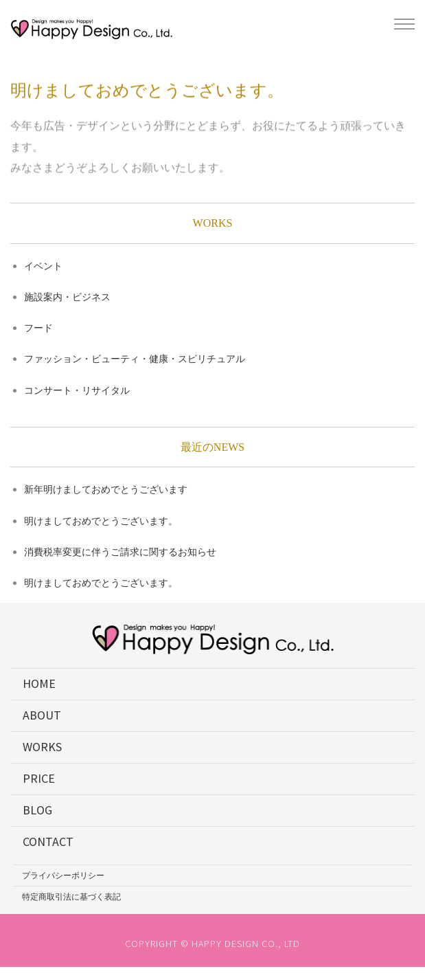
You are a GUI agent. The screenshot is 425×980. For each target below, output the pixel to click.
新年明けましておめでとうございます (106, 489)
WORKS (42, 747)
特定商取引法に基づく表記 (71, 897)
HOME (39, 683)
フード (38, 328)
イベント (43, 266)
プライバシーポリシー (63, 875)
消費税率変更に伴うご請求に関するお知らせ (120, 552)
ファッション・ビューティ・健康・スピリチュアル (135, 359)
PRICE (39, 778)
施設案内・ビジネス (67, 297)
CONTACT (48, 842)
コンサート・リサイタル (77, 390)
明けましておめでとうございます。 (101, 521)
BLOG (37, 810)
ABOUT (42, 715)
